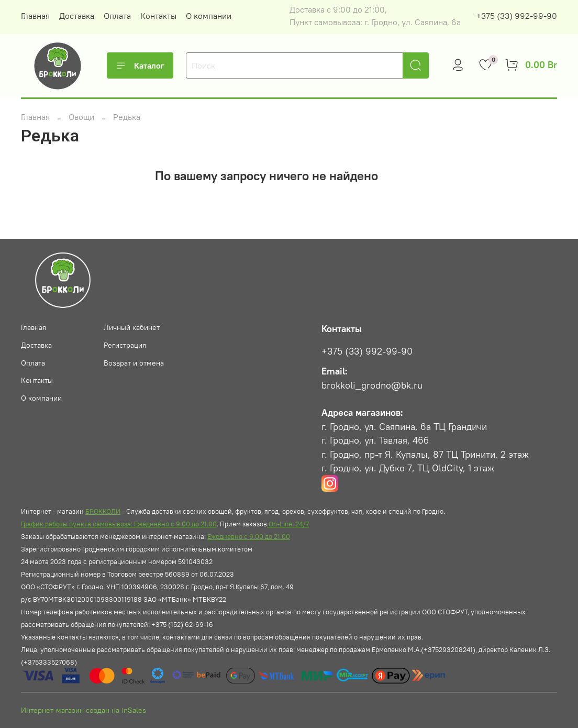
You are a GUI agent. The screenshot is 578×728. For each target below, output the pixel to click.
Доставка (77, 16)
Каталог (140, 65)
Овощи (81, 117)
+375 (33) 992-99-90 (517, 16)
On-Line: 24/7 (288, 524)
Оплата (117, 16)
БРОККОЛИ (103, 511)
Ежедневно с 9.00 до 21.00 (249, 536)
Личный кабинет (132, 327)
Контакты (158, 16)
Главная (35, 16)
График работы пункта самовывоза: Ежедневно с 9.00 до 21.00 (119, 524)
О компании (209, 16)
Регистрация (125, 345)
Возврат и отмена (134, 363)
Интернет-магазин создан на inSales (84, 710)
